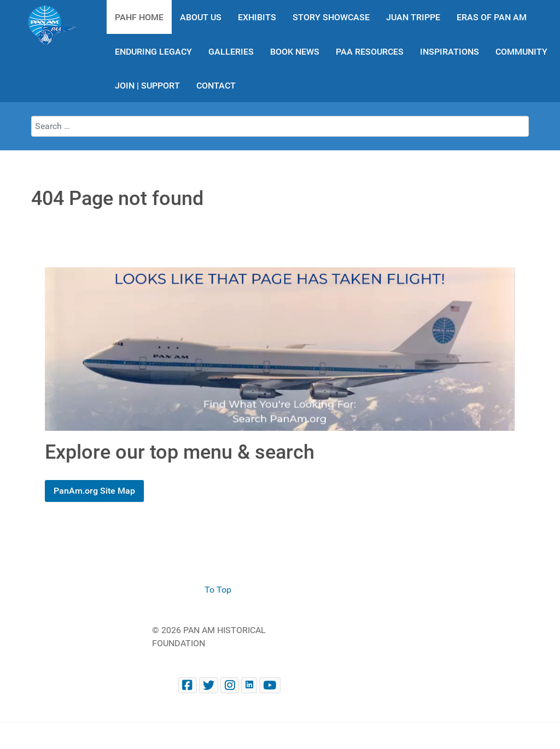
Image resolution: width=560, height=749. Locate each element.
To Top (218, 590)
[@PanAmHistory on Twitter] (209, 685)
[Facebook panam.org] (188, 685)
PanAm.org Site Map (94, 491)
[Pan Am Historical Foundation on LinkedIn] (249, 685)
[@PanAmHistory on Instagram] (230, 685)
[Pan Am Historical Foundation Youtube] (270, 685)
